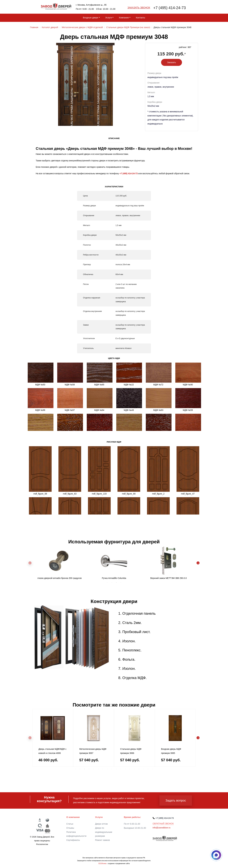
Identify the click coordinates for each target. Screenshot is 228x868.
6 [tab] (98, 769)
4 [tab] (121, 583)
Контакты (140, 18)
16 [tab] (144, 769)
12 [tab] (125, 769)
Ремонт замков (102, 840)
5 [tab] (94, 769)
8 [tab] (107, 769)
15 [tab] (139, 769)
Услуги (108, 18)
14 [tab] (134, 769)
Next (198, 563)
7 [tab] (103, 769)
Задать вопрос (176, 800)
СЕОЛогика (102, 864)
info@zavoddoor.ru (162, 828)
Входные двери (91, 18)
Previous (30, 563)
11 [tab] (121, 769)
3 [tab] (116, 583)
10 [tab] (116, 769)
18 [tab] (153, 769)
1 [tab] (107, 583)
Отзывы (70, 828)
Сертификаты (73, 840)
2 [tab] (112, 583)
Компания (124, 18)
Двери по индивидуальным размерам (104, 832)
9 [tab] (112, 769)
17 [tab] (148, 769)
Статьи (70, 824)
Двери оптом (101, 824)
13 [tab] (130, 769)
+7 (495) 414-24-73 (169, 8)
